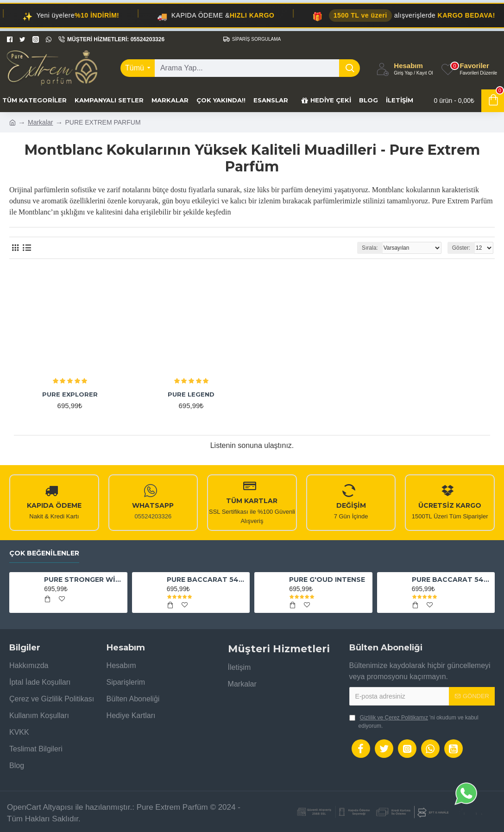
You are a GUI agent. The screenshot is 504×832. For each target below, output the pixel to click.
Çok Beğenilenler (44, 553)
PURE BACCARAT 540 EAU (452, 580)
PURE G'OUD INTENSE (327, 580)
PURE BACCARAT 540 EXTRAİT (207, 580)
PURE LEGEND (191, 394)
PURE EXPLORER (70, 394)
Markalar (40, 122)
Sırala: (370, 248)
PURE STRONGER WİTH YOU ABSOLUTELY (84, 580)
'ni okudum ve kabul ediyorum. (414, 721)
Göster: (461, 248)
